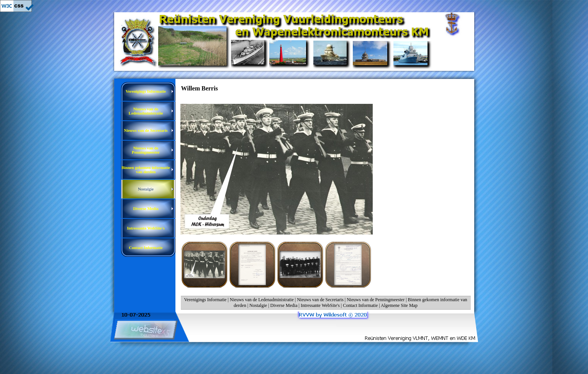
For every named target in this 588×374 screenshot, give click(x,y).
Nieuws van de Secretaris (320, 300)
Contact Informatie (360, 305)
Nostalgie (258, 305)
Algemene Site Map (399, 305)
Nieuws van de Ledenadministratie (262, 300)
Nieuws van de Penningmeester (376, 300)
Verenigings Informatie (205, 300)
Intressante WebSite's (320, 305)
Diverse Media (284, 305)
